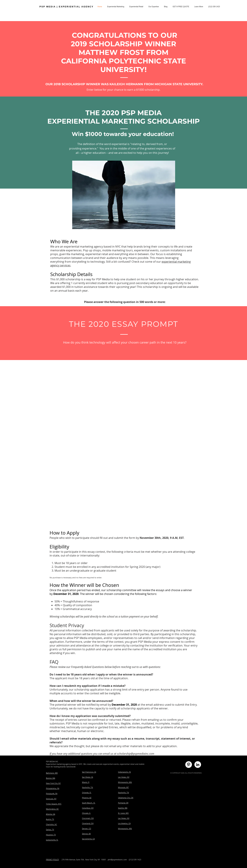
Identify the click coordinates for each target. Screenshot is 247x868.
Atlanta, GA (51, 814)
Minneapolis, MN (125, 782)
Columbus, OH (88, 808)
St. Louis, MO (123, 813)
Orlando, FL (87, 793)
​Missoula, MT (123, 788)
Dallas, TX (50, 830)
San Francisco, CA (89, 772)
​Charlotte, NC (51, 825)
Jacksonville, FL (52, 840)
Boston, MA (51, 778)
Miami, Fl (86, 782)
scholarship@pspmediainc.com (136, 754)
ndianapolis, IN (125, 772)
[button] (199, 7)
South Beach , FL (89, 803)
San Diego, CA (87, 777)
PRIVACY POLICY (52, 860)
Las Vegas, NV (124, 777)
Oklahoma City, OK (126, 798)
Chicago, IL (86, 813)
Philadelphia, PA (53, 789)
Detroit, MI (86, 834)
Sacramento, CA (88, 839)
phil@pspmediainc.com (117, 860)
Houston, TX (51, 835)
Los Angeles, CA (124, 824)
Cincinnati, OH (88, 818)
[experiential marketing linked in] (198, 765)
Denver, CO (87, 829)
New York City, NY (53, 783)
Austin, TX (50, 819)
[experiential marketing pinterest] (189, 765)
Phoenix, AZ (87, 798)
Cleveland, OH (88, 824)
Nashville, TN (87, 788)
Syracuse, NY (51, 799)
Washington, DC (52, 809)
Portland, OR (123, 803)
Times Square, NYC (54, 804)
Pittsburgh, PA (52, 794)
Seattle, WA (123, 808)
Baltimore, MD (52, 773)
